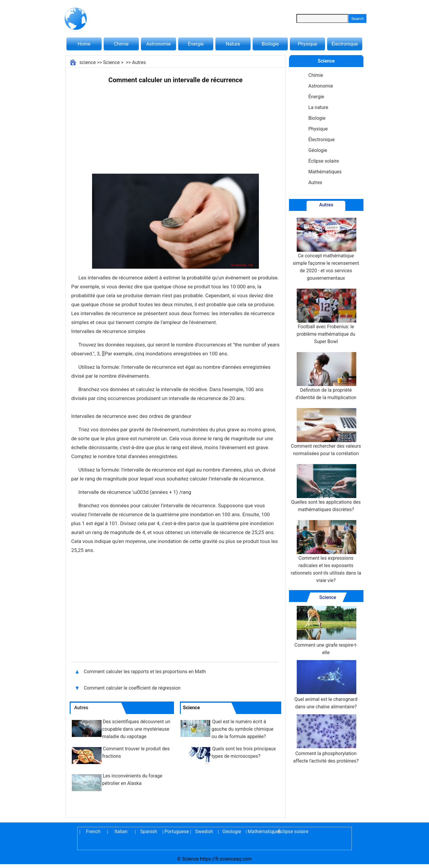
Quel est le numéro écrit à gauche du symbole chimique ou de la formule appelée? (243, 729)
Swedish (204, 832)
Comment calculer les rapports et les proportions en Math (145, 672)
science (88, 62)
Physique (307, 44)
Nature (233, 44)
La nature (318, 107)
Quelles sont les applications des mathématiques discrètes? (326, 488)
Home (84, 44)
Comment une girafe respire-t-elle (326, 631)
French (93, 832)
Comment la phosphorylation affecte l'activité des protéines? (326, 739)
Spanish (149, 832)
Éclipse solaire (324, 161)
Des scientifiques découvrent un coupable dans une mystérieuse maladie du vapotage (136, 729)
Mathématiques (325, 172)
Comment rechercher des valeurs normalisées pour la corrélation (326, 432)
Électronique (345, 44)
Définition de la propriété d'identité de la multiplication (326, 376)
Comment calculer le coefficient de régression (132, 688)
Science (111, 62)
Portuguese (176, 832)
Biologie (270, 44)
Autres (139, 62)
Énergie (196, 44)
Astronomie (159, 44)
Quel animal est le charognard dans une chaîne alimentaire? (326, 685)
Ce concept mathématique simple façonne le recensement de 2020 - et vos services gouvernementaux (326, 249)
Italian (121, 832)
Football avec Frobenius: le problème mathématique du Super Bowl (326, 316)
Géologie (318, 150)
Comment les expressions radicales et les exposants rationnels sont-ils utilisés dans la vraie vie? (326, 552)
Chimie (121, 44)
